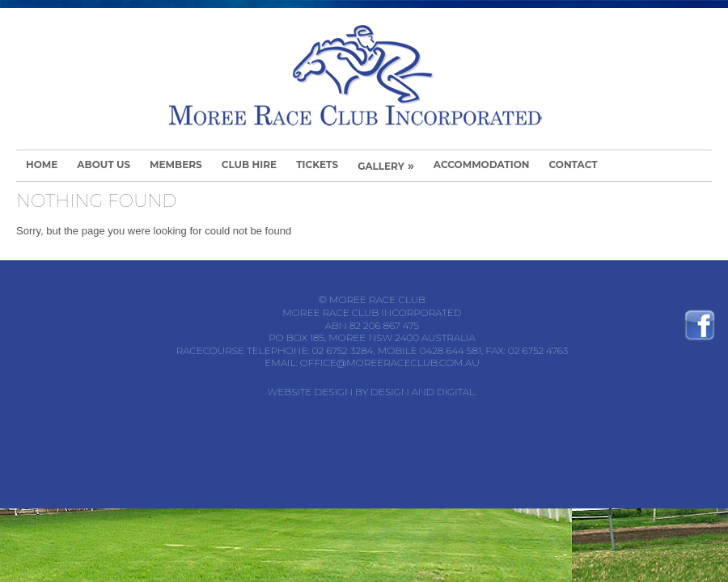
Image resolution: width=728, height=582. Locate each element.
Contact (573, 164)
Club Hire (249, 164)
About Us (104, 164)
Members (176, 164)
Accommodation (482, 164)
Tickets (317, 164)
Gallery (386, 166)
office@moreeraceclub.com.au (390, 363)
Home (42, 164)
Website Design (310, 392)
